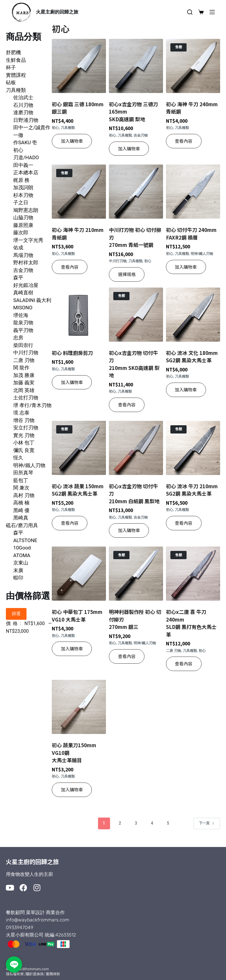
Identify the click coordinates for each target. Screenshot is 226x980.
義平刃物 (23, 330)
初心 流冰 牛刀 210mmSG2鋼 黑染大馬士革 (192, 490)
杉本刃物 (23, 195)
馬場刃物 (23, 255)
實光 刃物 (24, 435)
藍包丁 (21, 480)
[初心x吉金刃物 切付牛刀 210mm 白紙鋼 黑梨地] (136, 448)
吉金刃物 (23, 270)
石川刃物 (23, 105)
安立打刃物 (26, 428)
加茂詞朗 (23, 187)
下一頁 (207, 823)
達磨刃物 (23, 112)
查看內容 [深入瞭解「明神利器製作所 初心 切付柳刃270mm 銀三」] (127, 656)
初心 (18, 150)
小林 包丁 (24, 443)
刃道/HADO (26, 157)
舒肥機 (13, 52)
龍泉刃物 (23, 323)
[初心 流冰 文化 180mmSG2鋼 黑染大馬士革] (193, 315)
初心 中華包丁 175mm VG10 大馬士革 (77, 616)
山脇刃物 (23, 217)
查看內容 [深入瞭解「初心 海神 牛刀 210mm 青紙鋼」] (70, 267)
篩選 (16, 614)
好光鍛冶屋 (26, 285)
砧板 (11, 82)
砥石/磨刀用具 (22, 525)
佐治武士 (23, 97)
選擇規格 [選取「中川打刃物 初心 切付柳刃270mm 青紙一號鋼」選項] (127, 274)
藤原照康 (23, 225)
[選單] (212, 12)
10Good (22, 548)
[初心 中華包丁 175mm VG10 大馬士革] (79, 574)
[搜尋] (190, 12)
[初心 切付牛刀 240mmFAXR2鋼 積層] (193, 192)
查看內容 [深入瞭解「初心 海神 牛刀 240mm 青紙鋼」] (184, 141)
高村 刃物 (24, 495)
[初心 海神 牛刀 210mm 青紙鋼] (79, 192)
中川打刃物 (26, 353)
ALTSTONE (25, 540)
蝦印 (18, 578)
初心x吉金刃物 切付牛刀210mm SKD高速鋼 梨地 (134, 364)
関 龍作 (21, 368)
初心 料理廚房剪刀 (72, 353)
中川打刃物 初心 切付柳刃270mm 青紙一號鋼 (135, 237)
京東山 (21, 563)
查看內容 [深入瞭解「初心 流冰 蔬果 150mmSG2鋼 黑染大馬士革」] (70, 523)
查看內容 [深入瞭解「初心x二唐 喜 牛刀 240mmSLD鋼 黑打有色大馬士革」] (184, 663)
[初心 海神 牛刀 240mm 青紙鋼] (193, 66)
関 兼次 (21, 488)
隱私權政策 (15, 974)
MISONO (23, 308)
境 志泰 (21, 413)
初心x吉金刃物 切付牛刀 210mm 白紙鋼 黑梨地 (134, 494)
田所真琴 (23, 473)
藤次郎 (21, 232)
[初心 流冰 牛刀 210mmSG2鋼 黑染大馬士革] (193, 448)
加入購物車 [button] (72, 141)
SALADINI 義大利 (32, 300)
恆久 (18, 458)
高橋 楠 (21, 503)
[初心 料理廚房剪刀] (79, 315)
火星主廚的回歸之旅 (57, 12)
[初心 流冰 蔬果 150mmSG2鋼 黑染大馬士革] (79, 448)
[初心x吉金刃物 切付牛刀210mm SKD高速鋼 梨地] (136, 315)
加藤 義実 (24, 383)
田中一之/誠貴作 (32, 127)
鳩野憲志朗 (26, 210)
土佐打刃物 (26, 398)
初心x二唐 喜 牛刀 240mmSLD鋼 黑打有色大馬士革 (191, 623)
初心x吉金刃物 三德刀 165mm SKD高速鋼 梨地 (133, 112)
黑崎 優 (21, 510)
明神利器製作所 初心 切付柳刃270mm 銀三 (135, 619)
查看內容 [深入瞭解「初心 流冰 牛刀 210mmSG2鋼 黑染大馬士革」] (184, 523)
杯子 (11, 67)
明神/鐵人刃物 (29, 465)
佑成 (18, 248)
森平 (18, 278)
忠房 (18, 338)
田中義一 (23, 165)
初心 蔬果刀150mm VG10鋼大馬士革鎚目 (74, 753)
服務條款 (53, 974)
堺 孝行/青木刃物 (32, 405)
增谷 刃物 (24, 420)
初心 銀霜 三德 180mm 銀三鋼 (78, 108)
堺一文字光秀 (28, 240)
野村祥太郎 (26, 263)
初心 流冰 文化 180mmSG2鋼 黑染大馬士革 (192, 357)
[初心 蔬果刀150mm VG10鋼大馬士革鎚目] (79, 707)
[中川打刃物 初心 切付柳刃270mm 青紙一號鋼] (136, 192)
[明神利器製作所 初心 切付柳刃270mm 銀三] (136, 574)
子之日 (21, 202)
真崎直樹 (23, 293)
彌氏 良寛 (24, 450)
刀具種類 (16, 90)
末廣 (18, 570)
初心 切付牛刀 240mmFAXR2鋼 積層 (191, 234)
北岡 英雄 (24, 390)
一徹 (18, 135)
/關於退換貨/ (35, 974)
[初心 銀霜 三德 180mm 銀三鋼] (79, 66)
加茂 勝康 (24, 375)
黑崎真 (21, 518)
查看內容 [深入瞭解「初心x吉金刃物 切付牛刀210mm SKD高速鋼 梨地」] (127, 405)
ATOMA (22, 555)
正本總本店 (26, 172)
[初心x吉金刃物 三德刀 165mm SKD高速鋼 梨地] (136, 66)
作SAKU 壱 (25, 142)
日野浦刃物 (26, 120)
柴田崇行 (23, 345)
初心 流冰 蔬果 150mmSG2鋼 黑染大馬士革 (78, 490)
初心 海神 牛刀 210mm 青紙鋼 (78, 234)
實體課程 (16, 75)
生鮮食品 (16, 60)
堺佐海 (21, 315)
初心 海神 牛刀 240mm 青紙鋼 (192, 108)
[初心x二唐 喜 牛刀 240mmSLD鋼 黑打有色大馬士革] (193, 574)
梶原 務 (21, 180)
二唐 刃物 (24, 360)
